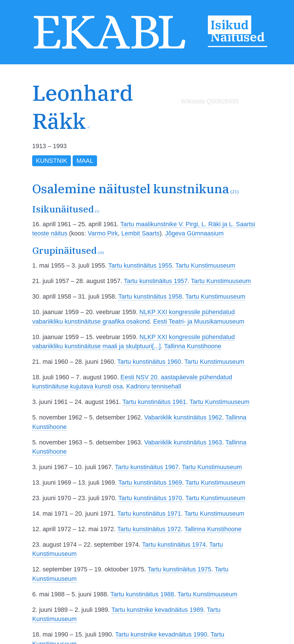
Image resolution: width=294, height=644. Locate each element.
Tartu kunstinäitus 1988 (142, 594)
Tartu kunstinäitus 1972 (149, 529)
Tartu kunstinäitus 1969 (150, 482)
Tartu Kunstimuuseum (205, 265)
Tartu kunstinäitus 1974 (174, 545)
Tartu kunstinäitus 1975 (179, 569)
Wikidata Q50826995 (210, 101)
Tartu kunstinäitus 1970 (150, 498)
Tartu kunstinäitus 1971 (149, 514)
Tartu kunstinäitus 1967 (147, 467)
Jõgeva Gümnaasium (194, 233)
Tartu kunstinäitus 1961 (154, 402)
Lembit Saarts (141, 233)
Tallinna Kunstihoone (193, 346)
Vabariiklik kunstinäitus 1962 (183, 417)
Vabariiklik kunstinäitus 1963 (183, 442)
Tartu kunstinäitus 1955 (140, 265)
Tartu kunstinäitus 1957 (156, 281)
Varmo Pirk (103, 233)
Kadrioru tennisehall (154, 386)
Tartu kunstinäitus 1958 (150, 296)
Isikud (230, 25)
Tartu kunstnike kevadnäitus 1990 (161, 634)
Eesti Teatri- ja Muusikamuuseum (199, 321)
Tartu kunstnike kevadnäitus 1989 (157, 610)
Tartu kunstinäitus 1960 (149, 362)
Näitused (238, 37)
